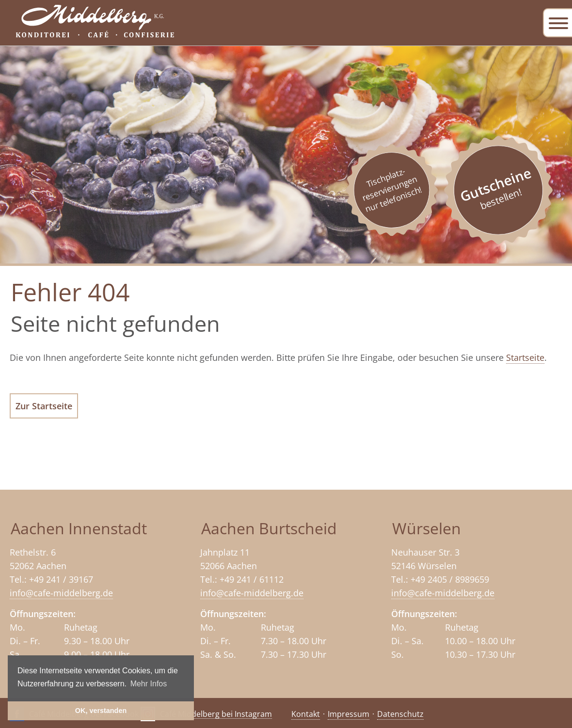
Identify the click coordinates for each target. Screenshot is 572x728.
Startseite (525, 357)
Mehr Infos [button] (149, 684)
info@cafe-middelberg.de (61, 593)
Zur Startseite (44, 406)
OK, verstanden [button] (101, 711)
